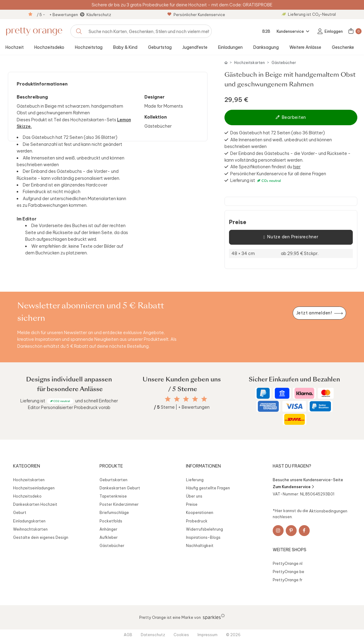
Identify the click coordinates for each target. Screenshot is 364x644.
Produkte (111, 466)
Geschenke (343, 47)
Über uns (194, 496)
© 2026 (233, 635)
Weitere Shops (290, 550)
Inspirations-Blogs (203, 537)
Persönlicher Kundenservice (196, 15)
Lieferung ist (243, 180)
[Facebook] (304, 531)
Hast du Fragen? (292, 466)
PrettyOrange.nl (288, 563)
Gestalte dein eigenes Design (41, 537)
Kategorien (27, 466)
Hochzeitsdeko (49, 47)
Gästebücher (284, 63)
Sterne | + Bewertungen (182, 407)
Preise (238, 222)
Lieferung (195, 480)
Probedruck (197, 521)
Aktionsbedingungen (328, 511)
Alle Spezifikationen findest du (265, 167)
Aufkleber (109, 537)
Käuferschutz (99, 15)
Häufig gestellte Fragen (208, 488)
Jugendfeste (195, 47)
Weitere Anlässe (305, 47)
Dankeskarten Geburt (120, 488)
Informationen (203, 466)
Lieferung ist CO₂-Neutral (309, 14)
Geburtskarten (113, 480)
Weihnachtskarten (30, 529)
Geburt (20, 512)
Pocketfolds (111, 521)
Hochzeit (15, 47)
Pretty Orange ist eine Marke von (182, 617)
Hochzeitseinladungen (34, 488)
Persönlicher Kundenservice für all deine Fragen (278, 174)
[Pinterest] (291, 531)
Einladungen (230, 47)
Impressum (207, 635)
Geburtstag (160, 47)
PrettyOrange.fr (288, 580)
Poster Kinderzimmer (119, 504)
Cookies (181, 635)
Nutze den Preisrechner (291, 237)
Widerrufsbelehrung (204, 529)
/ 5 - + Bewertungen (57, 15)
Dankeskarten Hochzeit (35, 504)
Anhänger (108, 529)
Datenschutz (153, 635)
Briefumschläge (114, 512)
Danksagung (266, 47)
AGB (128, 635)
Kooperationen (200, 512)
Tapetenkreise (113, 496)
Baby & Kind (125, 47)
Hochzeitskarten (249, 63)
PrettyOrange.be (288, 572)
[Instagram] (278, 531)
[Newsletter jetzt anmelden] (319, 313)
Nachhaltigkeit (200, 545)
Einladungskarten (29, 521)
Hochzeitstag (89, 47)
